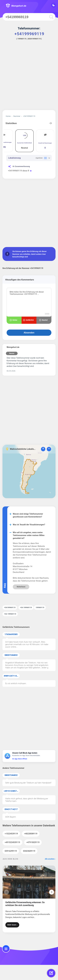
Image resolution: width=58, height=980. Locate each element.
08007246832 (11, 655)
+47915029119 (33, 842)
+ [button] (43, 449)
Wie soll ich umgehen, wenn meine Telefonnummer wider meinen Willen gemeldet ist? (29, 535)
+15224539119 (11, 834)
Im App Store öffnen (20, 759)
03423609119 (29, 851)
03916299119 (11, 851)
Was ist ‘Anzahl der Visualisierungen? (29, 525)
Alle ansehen (50, 859)
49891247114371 (12, 676)
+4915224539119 (12, 842)
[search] (51, 17)
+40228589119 (31, 834)
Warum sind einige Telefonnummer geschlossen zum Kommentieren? (28, 515)
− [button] (49, 449)
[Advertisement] (29, 77)
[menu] (6, 949)
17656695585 (11, 634)
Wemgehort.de (16, 6)
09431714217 (11, 809)
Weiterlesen (21, 587)
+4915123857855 (12, 791)
